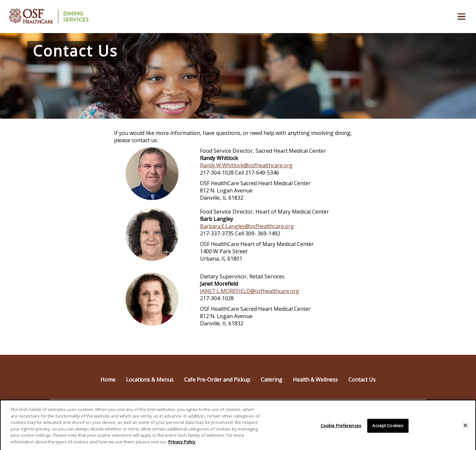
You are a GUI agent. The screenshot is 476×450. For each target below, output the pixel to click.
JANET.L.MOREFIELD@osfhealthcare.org (250, 291)
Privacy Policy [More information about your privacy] (182, 444)
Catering (272, 380)
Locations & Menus (150, 380)
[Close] (465, 428)
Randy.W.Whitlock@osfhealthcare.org (246, 165)
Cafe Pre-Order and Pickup (217, 380)
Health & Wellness (315, 380)
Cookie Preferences (341, 428)
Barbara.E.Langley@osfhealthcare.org (247, 226)
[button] (461, 17)
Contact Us (362, 380)
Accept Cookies (388, 428)
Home (108, 380)
